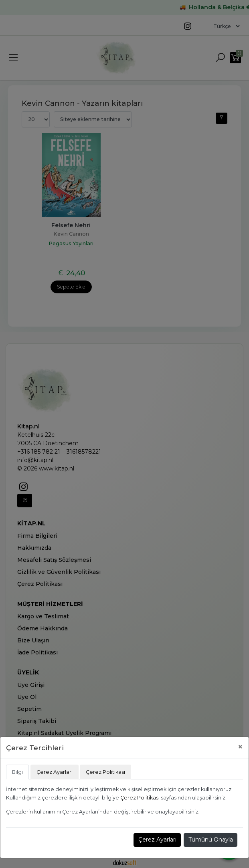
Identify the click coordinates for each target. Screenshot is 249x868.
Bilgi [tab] (17, 772)
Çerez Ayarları (157, 840)
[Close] (240, 747)
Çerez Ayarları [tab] (55, 772)
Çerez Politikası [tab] (105, 772)
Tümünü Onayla (211, 840)
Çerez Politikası (140, 798)
